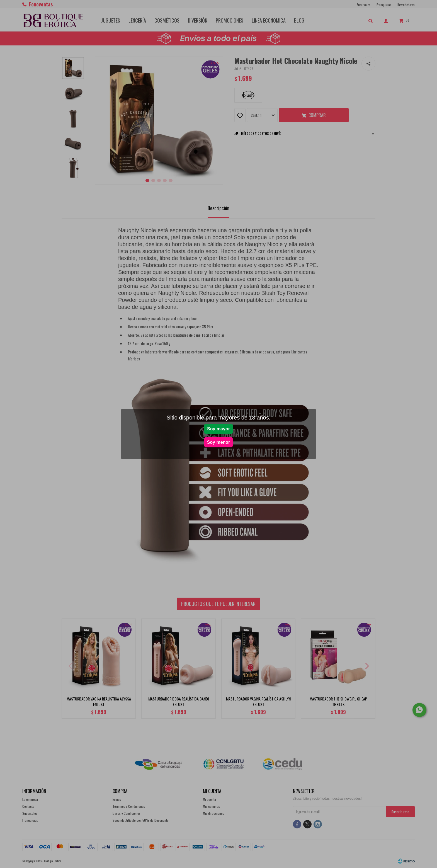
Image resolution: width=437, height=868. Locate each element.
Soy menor (219, 442)
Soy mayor (219, 429)
